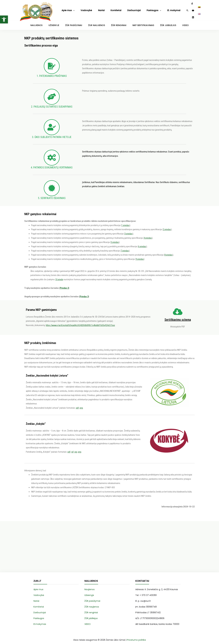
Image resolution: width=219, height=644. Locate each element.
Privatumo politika (136, 637)
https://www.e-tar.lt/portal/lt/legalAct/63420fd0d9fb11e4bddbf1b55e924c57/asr (82, 322)
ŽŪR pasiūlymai (92, 598)
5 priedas (115, 239)
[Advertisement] (109, 548)
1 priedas (125, 222)
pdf (77, 405)
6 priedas (142, 244)
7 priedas (125, 248)
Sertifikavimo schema (178, 317)
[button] (4, 19)
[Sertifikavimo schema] (178, 309)
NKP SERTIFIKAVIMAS (139, 22)
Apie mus (67, 9)
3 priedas (129, 231)
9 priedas (140, 256)
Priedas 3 (84, 294)
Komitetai (105, 9)
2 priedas (167, 227)
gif (72, 449)
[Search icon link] (176, 9)
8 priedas (169, 252)
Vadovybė (82, 9)
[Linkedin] (188, 9)
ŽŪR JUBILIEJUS (160, 22)
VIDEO (175, 22)
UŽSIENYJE (62, 22)
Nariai (93, 9)
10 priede (59, 277)
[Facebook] (180, 9)
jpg (76, 449)
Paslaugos (136, 9)
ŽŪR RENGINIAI (118, 22)
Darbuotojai (119, 9)
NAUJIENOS (47, 22)
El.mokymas (40, 621)
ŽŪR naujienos (92, 604)
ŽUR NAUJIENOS (99, 22)
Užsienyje (89, 592)
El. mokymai (152, 9)
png (81, 405)
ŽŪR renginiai (91, 610)
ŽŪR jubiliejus (91, 615)
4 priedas (148, 235)
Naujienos (90, 586)
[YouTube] (184, 9)
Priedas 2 (64, 285)
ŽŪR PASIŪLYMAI (79, 22)
